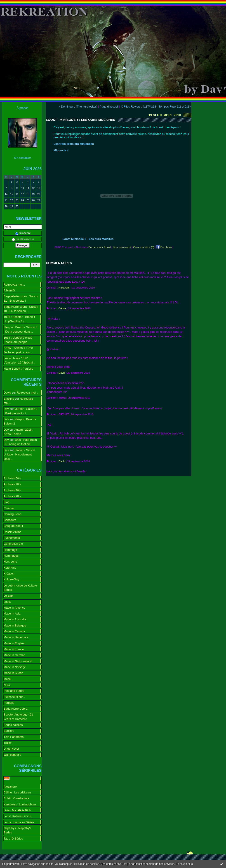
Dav (6, 409)
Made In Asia (12, 613)
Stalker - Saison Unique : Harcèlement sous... (19, 455)
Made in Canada (14, 631)
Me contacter (22, 158)
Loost (7, 602)
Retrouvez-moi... (14, 285)
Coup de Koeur (13, 526)
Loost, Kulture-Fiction (17, 816)
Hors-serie (10, 562)
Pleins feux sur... (14, 697)
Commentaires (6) (144, 247)
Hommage (10, 550)
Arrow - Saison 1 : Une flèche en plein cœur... (18, 350)
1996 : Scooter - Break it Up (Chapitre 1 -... (19, 319)
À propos (23, 108)
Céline (62, 308)
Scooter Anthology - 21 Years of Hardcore (18, 717)
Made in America (14, 608)
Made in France (14, 649)
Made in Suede (13, 673)
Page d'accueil (109, 107)
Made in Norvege (15, 667)
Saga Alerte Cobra (15, 709)
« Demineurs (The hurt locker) (78, 107)
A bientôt (9, 290)
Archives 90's (12, 496)
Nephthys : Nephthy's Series (17, 830)
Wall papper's (12, 755)
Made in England (15, 643)
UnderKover (11, 749)
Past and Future (14, 691)
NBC (7, 685)
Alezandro (10, 787)
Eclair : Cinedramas (16, 798)
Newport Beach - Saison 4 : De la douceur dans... (21, 329)
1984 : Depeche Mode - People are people (19, 340)
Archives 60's (12, 478)
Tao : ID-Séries (13, 839)
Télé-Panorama (14, 737)
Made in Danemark (16, 637)
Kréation (9, 574)
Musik (7, 679)
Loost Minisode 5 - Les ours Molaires (88, 239)
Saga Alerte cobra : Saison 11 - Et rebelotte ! (21, 298)
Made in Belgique (15, 625)
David (7, 393)
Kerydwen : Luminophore (20, 804)
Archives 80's (12, 490)
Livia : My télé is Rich (17, 810)
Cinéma (9, 508)
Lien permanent (122, 247)
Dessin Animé (13, 532)
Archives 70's (12, 484)
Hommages (11, 556)
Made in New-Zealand (18, 661)
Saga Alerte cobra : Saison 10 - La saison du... (21, 309)
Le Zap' (8, 596)
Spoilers (9, 731)
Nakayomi (64, 288)
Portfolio (9, 703)
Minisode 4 (61, 150)
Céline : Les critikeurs (18, 792)
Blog (7, 502)
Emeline (9, 399)
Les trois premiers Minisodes (74, 144)
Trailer (8, 743)
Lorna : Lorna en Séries (19, 822)
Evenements (12, 538)
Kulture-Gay (11, 579)
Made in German (14, 655)
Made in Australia (15, 619)
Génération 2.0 (13, 544)
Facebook (164, 247)
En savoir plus (184, 864)
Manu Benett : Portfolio (18, 369)
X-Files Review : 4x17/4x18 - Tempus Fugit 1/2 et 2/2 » (156, 107)
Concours (10, 520)
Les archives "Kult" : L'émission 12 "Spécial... (19, 360)
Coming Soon (12, 514)
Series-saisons (13, 725)
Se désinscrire (23, 239)
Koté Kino (10, 568)
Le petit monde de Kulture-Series (21, 588)
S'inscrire (23, 233)
